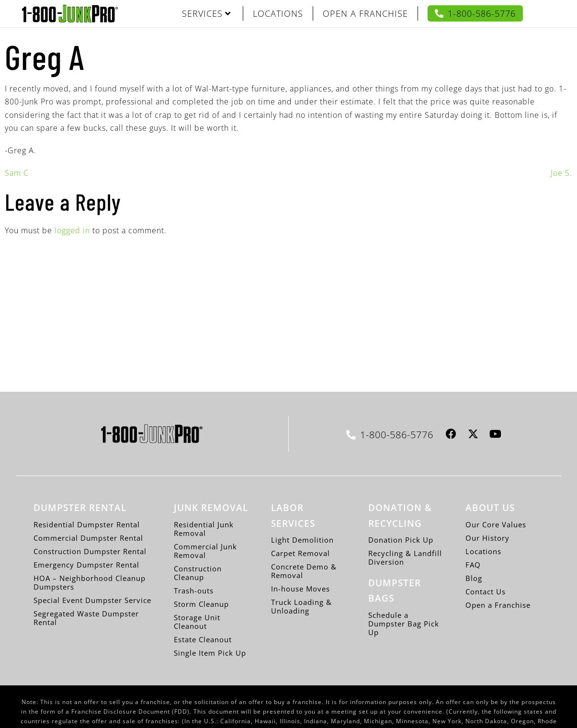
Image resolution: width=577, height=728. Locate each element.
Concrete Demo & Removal (304, 571)
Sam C (17, 173)
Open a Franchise (498, 605)
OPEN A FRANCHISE (365, 13)
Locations (483, 551)
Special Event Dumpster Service (92, 600)
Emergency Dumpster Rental (86, 565)
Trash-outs (194, 591)
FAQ (473, 565)
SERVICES (206, 13)
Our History (487, 538)
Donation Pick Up (401, 540)
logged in (72, 230)
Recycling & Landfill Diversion (405, 557)
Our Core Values (496, 524)
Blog (474, 578)
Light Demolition (302, 540)
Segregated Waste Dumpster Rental (86, 618)
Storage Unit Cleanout (197, 622)
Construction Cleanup (198, 573)
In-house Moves (300, 589)
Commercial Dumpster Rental (88, 538)
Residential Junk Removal (204, 529)
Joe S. (561, 173)
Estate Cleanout (203, 639)
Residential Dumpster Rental (87, 524)
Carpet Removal (300, 553)
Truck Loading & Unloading (301, 606)
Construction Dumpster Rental (90, 551)
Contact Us (486, 591)
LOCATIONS (278, 13)
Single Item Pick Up (210, 653)
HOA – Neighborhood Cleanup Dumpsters (90, 582)
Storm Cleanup (201, 604)
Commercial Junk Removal (205, 551)
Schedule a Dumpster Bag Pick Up (404, 624)
